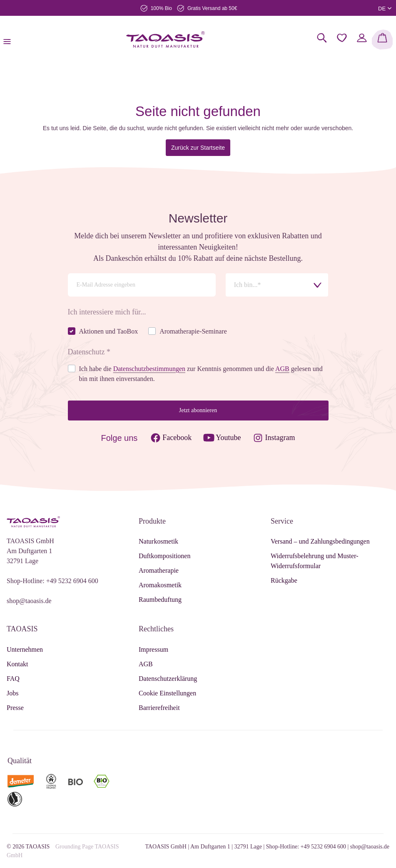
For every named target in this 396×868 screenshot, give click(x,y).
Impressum (153, 649)
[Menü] (10, 40)
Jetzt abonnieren (198, 410)
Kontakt (17, 664)
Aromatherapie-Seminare (193, 331)
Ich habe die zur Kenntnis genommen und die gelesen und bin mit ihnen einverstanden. (201, 374)
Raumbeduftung (160, 600)
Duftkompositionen (164, 556)
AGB (146, 664)
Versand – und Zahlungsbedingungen (320, 541)
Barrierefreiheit (159, 708)
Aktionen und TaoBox (109, 331)
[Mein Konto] (362, 38)
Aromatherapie (159, 570)
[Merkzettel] (342, 38)
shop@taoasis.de (29, 601)
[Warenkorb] (382, 40)
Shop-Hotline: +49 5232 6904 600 (52, 581)
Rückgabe (284, 580)
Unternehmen (25, 649)
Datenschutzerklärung (168, 679)
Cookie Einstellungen (167, 693)
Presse (15, 708)
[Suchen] (322, 38)
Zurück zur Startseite (198, 148)
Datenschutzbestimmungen (149, 369)
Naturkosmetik (158, 541)
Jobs (12, 693)
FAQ (13, 679)
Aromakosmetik (160, 585)
